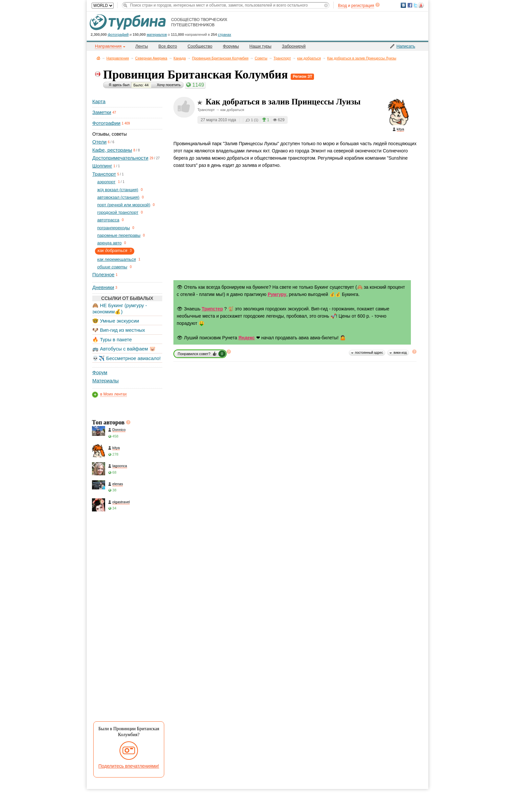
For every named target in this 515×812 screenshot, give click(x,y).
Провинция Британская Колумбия (220, 58)
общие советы (112, 267)
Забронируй (294, 46)
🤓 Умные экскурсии (116, 321)
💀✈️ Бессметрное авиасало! (126, 358)
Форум (100, 372)
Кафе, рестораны (112, 150)
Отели (99, 142)
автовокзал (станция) (118, 197)
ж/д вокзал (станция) (118, 190)
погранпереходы (113, 228)
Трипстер (212, 309)
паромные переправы (119, 235)
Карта (99, 101)
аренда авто (109, 243)
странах (224, 34)
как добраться (309, 58)
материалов (157, 34)
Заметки (102, 112)
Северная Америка (151, 58)
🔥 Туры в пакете (112, 339)
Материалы (105, 381)
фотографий (118, 34)
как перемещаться (117, 259)
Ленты (142, 46)
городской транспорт (118, 212)
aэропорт (106, 182)
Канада (179, 58)
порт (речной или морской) (124, 205)
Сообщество (200, 46)
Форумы (231, 46)
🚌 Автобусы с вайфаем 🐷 (124, 349)
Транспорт (282, 58)
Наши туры (260, 46)
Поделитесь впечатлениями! (129, 766)
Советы (261, 58)
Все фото (168, 46)
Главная (98, 58)
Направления (118, 58)
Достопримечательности (120, 158)
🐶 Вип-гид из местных (119, 330)
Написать (406, 46)
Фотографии (106, 123)
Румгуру (277, 294)
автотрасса (108, 220)
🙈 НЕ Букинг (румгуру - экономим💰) (120, 308)
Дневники (103, 287)
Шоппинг (102, 166)
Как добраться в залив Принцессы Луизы (362, 58)
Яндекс (247, 338)
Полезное (103, 274)
